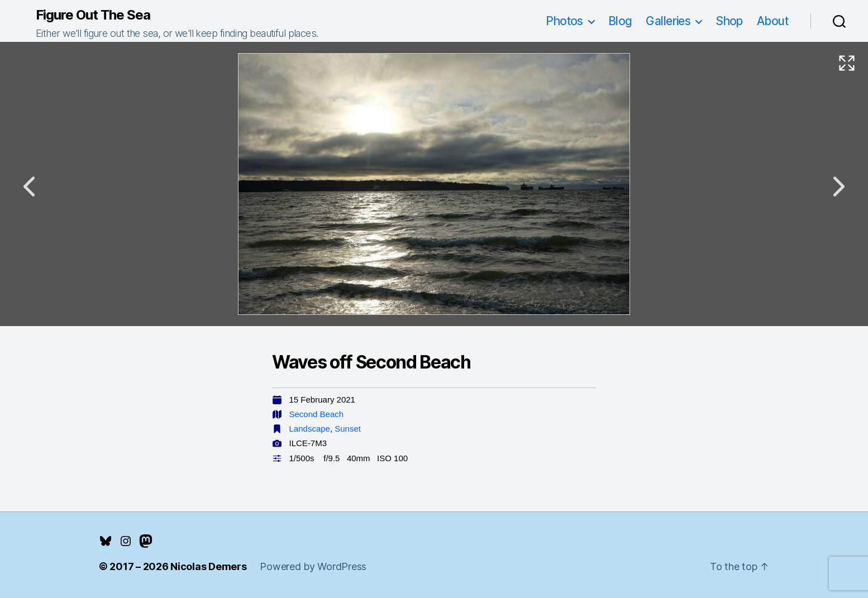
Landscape (310, 429)
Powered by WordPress (313, 566)
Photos (564, 21)
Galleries (668, 21)
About (772, 21)
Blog (620, 21)
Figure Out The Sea (93, 15)
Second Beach (317, 414)
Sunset (348, 429)
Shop (729, 21)
